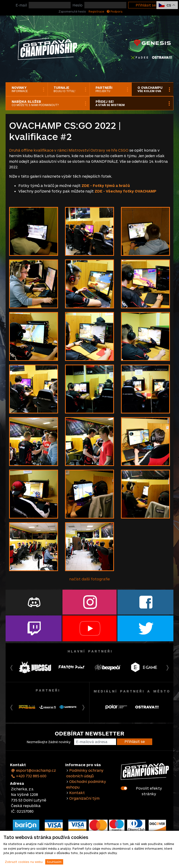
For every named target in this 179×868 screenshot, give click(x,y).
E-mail (21, 5)
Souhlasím (54, 862)
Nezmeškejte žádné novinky (49, 742)
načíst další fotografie (89, 579)
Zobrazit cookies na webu (24, 862)
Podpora (115, 11)
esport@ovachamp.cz (33, 770)
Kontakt (77, 793)
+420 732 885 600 (29, 776)
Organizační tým (84, 798)
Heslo (77, 5)
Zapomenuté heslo (72, 11)
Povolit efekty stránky (149, 791)
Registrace (96, 11)
